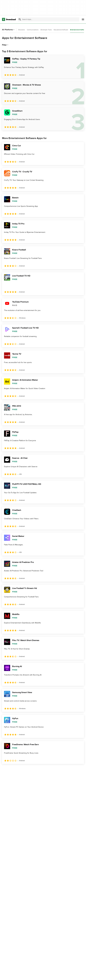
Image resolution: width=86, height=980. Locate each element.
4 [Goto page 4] (24, 769)
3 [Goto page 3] (18, 769)
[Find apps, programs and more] (49, 19)
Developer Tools (46, 30)
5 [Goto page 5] (31, 769)
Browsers (22, 30)
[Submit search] (20, 19)
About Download (36, 975)
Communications (33, 30)
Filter (5, 45)
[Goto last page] (79, 770)
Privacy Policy (62, 975)
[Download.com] (9, 19)
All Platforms (8, 30)
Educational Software (61, 30)
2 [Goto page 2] (11, 769)
